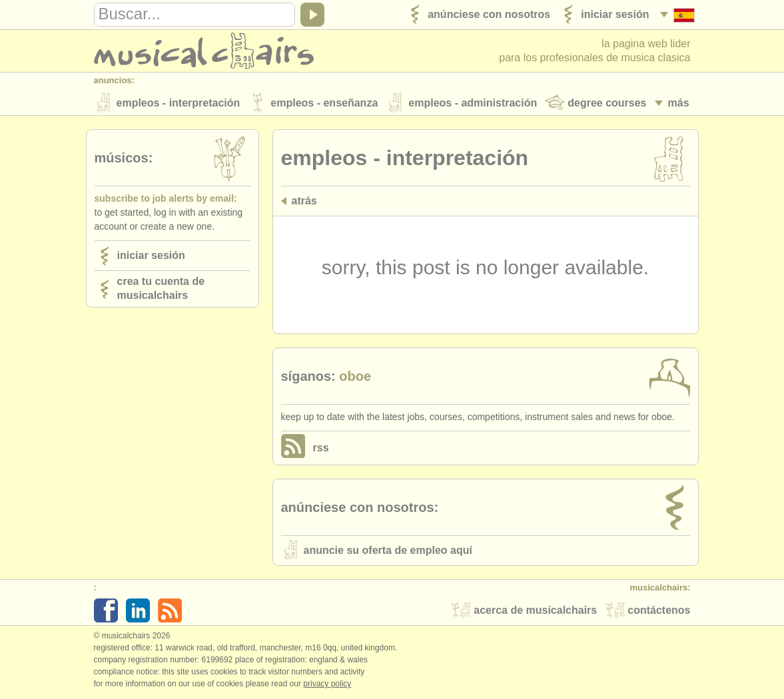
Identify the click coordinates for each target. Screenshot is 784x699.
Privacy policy (327, 685)
